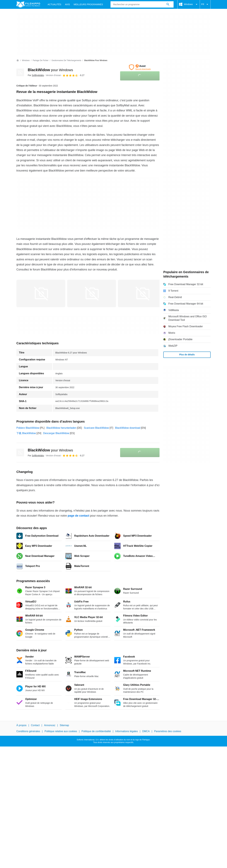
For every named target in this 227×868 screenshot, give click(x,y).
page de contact (78, 516)
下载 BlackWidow (26, 433)
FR (205, 4)
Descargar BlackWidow (56, 433)
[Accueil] (18, 60)
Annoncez (50, 725)
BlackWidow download (128, 428)
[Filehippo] (28, 4)
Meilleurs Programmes (88, 4)
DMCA (146, 731)
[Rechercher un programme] (168, 4)
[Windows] (26, 61)
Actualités (54, 4)
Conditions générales (28, 731)
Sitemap (64, 725)
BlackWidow (50, 70)
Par (36, 75)
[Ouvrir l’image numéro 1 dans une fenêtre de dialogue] (92, 293)
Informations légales (127, 731)
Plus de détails (187, 355)
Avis (67, 4)
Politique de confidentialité (96, 731)
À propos (21, 725)
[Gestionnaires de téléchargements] (66, 61)
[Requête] (142, 4)
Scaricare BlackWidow (96, 428)
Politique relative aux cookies (61, 731)
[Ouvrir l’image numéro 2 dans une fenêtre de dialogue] (142, 293)
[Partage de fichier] (41, 61)
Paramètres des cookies (168, 731)
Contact (35, 725)
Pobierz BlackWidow (28, 428)
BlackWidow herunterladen (61, 428)
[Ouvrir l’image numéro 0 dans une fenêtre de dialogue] (41, 293)
